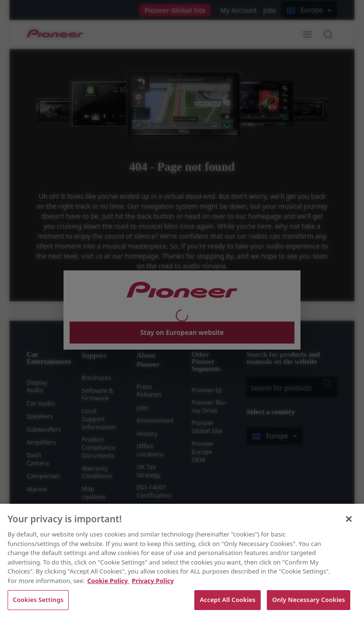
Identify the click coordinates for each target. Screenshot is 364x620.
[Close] (349, 519)
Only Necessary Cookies (309, 600)
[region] (182, 562)
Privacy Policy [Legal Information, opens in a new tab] (153, 581)
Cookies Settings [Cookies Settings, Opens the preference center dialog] (38, 600)
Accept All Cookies (227, 600)
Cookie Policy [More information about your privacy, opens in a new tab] (108, 581)
